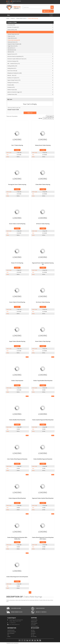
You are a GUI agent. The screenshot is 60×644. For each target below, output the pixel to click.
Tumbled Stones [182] (12, 94)
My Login (33, 635)
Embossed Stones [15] (13, 42)
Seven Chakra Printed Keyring (17, 302)
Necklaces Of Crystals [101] (13, 78)
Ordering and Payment (12, 632)
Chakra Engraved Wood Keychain (17, 498)
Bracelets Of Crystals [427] (13, 27)
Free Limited (33, 625)
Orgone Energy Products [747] (14, 80)
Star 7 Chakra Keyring (17, 145)
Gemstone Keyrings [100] (13, 61)
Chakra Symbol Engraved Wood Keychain (43, 420)
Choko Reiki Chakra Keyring (43, 184)
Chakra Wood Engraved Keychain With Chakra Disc (17, 538)
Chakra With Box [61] (12, 38)
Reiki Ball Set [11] (11, 48)
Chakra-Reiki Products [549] (13, 32)
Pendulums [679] (11, 87)
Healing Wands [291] (12, 68)
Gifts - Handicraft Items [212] (14, 64)
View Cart (30, 113)
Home (8, 18)
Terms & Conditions (35, 626)
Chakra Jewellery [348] (12, 30)
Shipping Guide (34, 622)
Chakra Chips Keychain (17, 381)
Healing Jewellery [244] (12, 66)
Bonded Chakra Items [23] (13, 34)
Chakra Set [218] (11, 36)
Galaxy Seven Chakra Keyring (43, 145)
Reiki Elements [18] (12, 50)
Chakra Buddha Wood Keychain (17, 420)
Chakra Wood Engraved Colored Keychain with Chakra (43, 538)
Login (9, 1)
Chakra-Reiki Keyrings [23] (14, 40)
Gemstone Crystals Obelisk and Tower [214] (17, 59)
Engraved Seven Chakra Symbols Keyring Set (43, 264)
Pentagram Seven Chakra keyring (17, 184)
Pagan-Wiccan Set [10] (13, 46)
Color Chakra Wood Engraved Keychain (17, 459)
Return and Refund (11, 633)
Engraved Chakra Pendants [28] (14, 44)
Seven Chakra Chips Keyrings (43, 341)
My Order (33, 630)
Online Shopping (34, 623)
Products (13, 18)
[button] (52, 11)
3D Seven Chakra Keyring (43, 224)
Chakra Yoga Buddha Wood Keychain (43, 381)
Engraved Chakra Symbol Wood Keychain (43, 498)
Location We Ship (34, 620)
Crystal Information (11, 630)
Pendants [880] (11, 85)
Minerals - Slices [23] (12, 75)
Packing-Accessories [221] (13, 83)
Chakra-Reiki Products (21, 18)
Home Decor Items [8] (12, 71)
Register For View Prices (16, 1)
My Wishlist (33, 632)
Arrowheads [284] (11, 25)
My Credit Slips (34, 636)
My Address (33, 633)
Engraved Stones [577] (12, 54)
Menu (9, 15)
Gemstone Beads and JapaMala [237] (15, 56)
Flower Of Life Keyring (17, 263)
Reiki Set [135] (11, 52)
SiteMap (9, 636)
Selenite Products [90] (12, 90)
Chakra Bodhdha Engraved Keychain (43, 459)
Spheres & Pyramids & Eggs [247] (15, 92)
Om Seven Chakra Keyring (43, 302)
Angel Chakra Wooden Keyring (17, 341)
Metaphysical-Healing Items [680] (15, 73)
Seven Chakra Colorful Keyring (17, 224)
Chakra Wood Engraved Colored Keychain (17, 577)
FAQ (8, 635)
